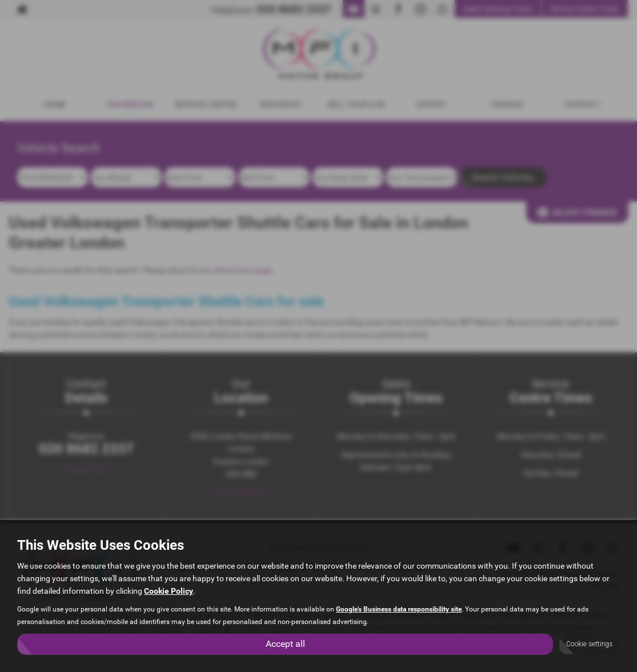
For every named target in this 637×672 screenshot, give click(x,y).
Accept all (285, 644)
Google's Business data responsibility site (399, 609)
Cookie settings (589, 644)
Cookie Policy (169, 591)
